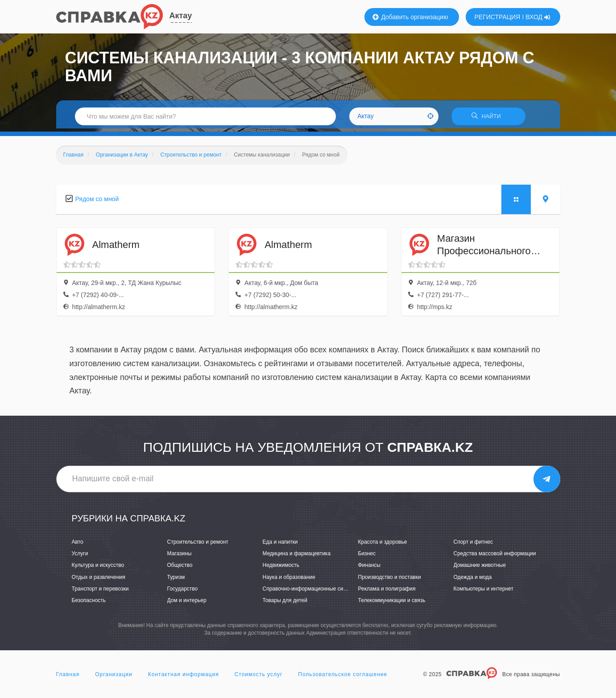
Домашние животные (480, 568)
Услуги (80, 557)
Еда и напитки (280, 545)
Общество (180, 568)
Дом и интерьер (187, 603)
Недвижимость (281, 568)
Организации (114, 677)
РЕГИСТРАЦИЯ (498, 17)
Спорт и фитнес (473, 545)
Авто (78, 545)
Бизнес (367, 557)
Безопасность (89, 603)
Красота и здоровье (383, 545)
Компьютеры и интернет (484, 591)
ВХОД (538, 17)
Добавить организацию (410, 17)
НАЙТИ (488, 118)
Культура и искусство (98, 568)
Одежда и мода (473, 580)
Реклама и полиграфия (387, 591)
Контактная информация (184, 677)
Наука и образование (289, 580)
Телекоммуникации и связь (392, 603)
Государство (183, 591)
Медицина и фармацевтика (297, 557)
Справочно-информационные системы (311, 591)
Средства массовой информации (495, 557)
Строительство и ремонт (198, 545)
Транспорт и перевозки (100, 591)
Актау (181, 16)
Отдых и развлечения (99, 580)
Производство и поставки (390, 580)
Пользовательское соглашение (343, 677)
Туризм (176, 580)
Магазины (180, 557)
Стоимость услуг (259, 677)
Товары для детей (285, 603)
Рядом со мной (97, 202)
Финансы (369, 568)
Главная (68, 677)
